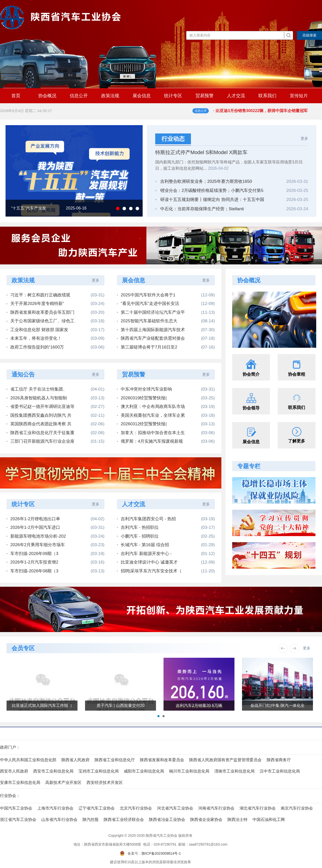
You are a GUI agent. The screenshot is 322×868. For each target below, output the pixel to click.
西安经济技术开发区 (105, 783)
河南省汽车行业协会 (216, 808)
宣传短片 (299, 96)
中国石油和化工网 (269, 820)
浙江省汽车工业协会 (18, 820)
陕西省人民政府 (75, 760)
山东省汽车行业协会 (59, 820)
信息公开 (79, 96)
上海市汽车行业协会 (55, 808)
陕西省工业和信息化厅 (115, 760)
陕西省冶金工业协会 (167, 820)
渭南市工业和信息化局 (234, 771)
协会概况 (47, 96)
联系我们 (267, 96)
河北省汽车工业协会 (175, 808)
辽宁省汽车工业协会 (97, 808)
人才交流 (236, 96)
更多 (304, 138)
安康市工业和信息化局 (20, 783)
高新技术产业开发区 (63, 783)
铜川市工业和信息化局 (189, 771)
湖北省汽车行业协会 (258, 808)
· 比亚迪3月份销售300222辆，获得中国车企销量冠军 (268, 113)
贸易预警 (205, 96)
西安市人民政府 (14, 771)
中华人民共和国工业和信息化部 (28, 760)
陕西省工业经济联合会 (124, 820)
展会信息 (142, 96)
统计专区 (173, 96)
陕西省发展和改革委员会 (162, 760)
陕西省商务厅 (279, 760)
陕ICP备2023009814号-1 (161, 853)
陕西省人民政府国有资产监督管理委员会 (225, 760)
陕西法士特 (237, 820)
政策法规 (110, 96)
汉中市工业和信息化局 (280, 771)
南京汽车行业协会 (297, 808)
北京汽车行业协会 (136, 808)
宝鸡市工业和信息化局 (99, 771)
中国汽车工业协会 (16, 808)
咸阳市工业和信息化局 (144, 771)
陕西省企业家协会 (206, 820)
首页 (16, 96)
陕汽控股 (91, 820)
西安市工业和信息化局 (53, 771)
